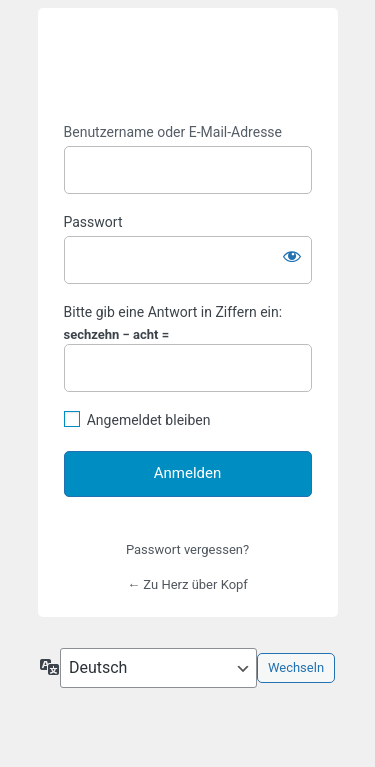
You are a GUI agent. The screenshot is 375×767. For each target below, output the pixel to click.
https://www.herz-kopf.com (188, 66)
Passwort (93, 222)
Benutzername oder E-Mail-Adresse (173, 132)
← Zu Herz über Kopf (187, 584)
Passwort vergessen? (187, 549)
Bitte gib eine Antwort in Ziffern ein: (173, 312)
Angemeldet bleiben (149, 420)
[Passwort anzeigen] (292, 256)
